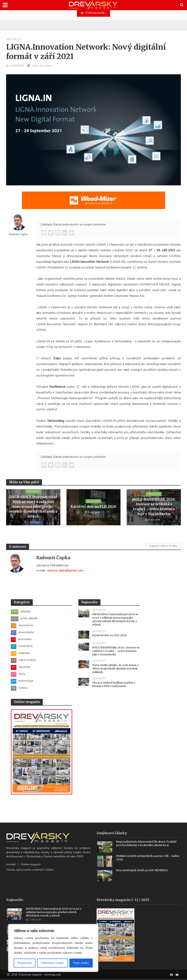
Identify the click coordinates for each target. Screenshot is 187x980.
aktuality (14, 40)
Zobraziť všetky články (163, 546)
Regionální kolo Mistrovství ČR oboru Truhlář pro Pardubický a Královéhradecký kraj (148, 844)
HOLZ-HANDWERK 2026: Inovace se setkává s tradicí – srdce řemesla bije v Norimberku (154, 507)
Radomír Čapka (18, 234)
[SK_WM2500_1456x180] (93, 203)
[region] (53, 948)
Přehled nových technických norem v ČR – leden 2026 (146, 858)
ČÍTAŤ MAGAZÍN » (93, 13)
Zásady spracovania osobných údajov (30, 870)
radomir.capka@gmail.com (65, 571)
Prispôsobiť (25, 963)
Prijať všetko (81, 963)
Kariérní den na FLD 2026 (93, 507)
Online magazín (31, 865)
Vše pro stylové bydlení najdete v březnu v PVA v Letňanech (115, 686)
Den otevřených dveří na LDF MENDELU (144, 870)
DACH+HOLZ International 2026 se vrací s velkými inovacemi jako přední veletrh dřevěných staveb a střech (33, 507)
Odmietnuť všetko (52, 963)
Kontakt (11, 865)
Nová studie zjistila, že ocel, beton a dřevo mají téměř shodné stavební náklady (116, 669)
